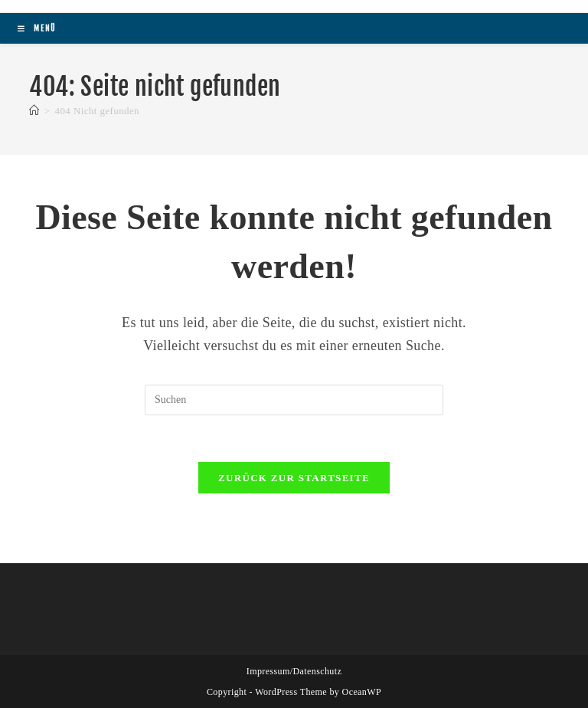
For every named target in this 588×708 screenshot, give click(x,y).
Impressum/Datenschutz (294, 671)
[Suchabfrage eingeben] (294, 400)
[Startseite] (34, 111)
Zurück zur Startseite (294, 478)
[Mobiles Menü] (37, 28)
